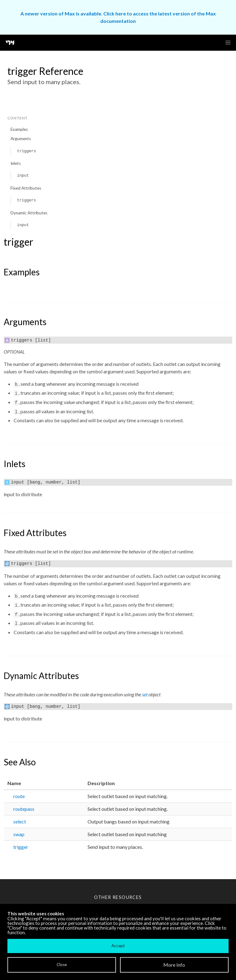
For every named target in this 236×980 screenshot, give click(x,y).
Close (62, 965)
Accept (118, 946)
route (19, 796)
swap (19, 834)
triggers (26, 151)
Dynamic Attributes (29, 213)
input (23, 176)
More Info (174, 965)
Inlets (16, 163)
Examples (19, 129)
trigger (21, 847)
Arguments (21, 139)
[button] (228, 43)
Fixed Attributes (26, 188)
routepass (24, 809)
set (145, 694)
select (20, 821)
